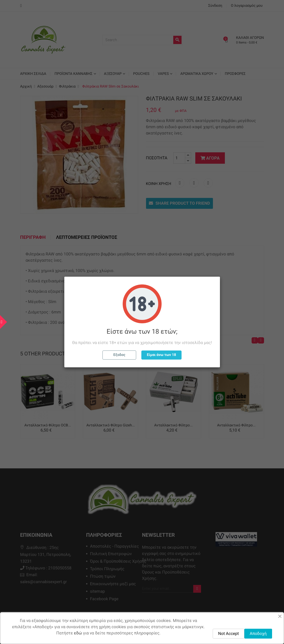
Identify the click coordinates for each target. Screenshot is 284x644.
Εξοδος (119, 355)
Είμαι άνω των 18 (161, 355)
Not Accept (228, 634)
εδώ (78, 633)
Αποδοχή (258, 634)
